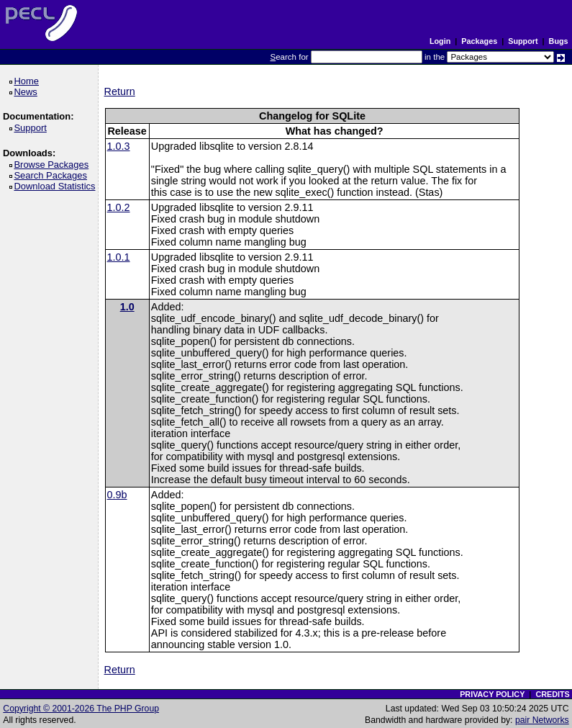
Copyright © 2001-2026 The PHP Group (81, 709)
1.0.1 (119, 257)
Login (440, 41)
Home (28, 81)
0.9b (117, 495)
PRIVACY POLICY (492, 694)
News (28, 92)
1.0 (127, 307)
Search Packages (53, 175)
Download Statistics (57, 186)
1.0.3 (119, 146)
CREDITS (552, 694)
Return (120, 91)
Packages (479, 41)
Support (523, 41)
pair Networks (542, 720)
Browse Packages (54, 165)
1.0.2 (119, 207)
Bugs (559, 41)
